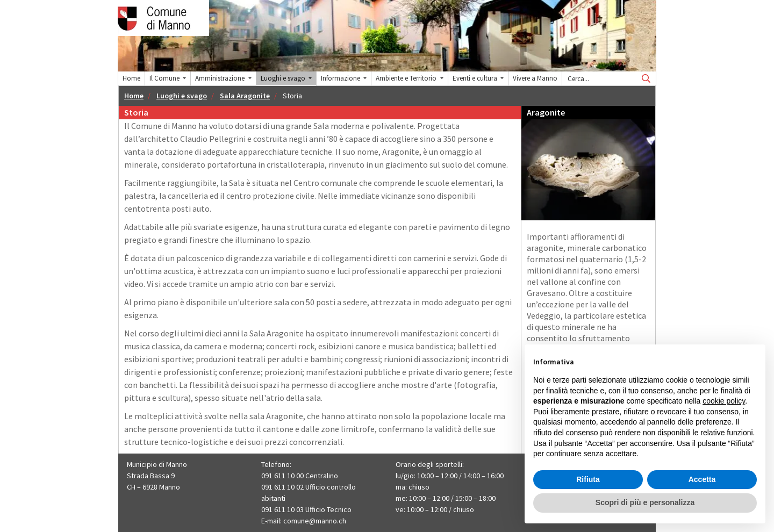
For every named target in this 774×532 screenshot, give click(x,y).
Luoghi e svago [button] (284, 78)
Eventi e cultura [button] (476, 78)
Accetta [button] (702, 479)
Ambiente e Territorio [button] (407, 78)
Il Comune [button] (165, 78)
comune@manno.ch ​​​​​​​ (316, 521)
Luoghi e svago (182, 96)
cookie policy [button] (724, 401)
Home (131, 78)
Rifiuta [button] (588, 479)
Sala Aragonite (245, 96)
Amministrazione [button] (221, 78)
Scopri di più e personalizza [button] (645, 502)
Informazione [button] (341, 78)
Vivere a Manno (535, 78)
